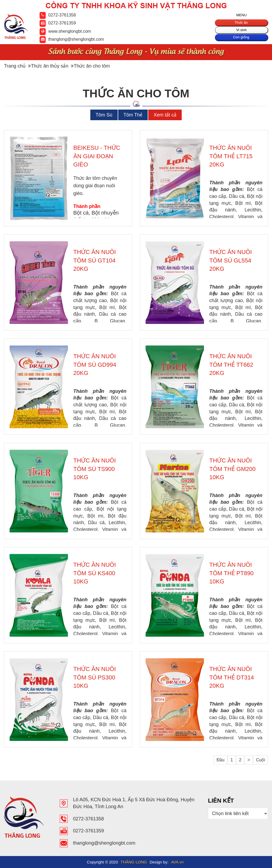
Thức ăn (241, 23)
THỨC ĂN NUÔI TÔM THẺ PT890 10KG (231, 573)
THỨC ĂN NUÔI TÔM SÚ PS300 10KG (95, 677)
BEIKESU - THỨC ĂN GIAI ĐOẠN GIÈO (97, 156)
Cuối (261, 760)
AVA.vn (177, 862)
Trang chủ (15, 66)
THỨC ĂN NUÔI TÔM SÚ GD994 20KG (95, 365)
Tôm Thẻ (133, 115)
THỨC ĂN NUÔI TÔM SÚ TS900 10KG (95, 469)
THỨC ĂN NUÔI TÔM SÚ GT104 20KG (95, 260)
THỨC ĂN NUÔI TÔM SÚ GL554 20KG (231, 260)
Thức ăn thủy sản (48, 66)
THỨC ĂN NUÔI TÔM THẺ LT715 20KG (231, 156)
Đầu (220, 760)
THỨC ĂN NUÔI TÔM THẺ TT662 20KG (231, 365)
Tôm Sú (104, 115)
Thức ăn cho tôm (90, 66)
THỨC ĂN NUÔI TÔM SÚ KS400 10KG (95, 573)
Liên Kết (221, 801)
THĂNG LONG (134, 862)
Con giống (241, 39)
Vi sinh (241, 32)
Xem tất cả (165, 115)
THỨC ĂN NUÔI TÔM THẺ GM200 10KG (232, 469)
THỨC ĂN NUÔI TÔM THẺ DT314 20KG (232, 677)
